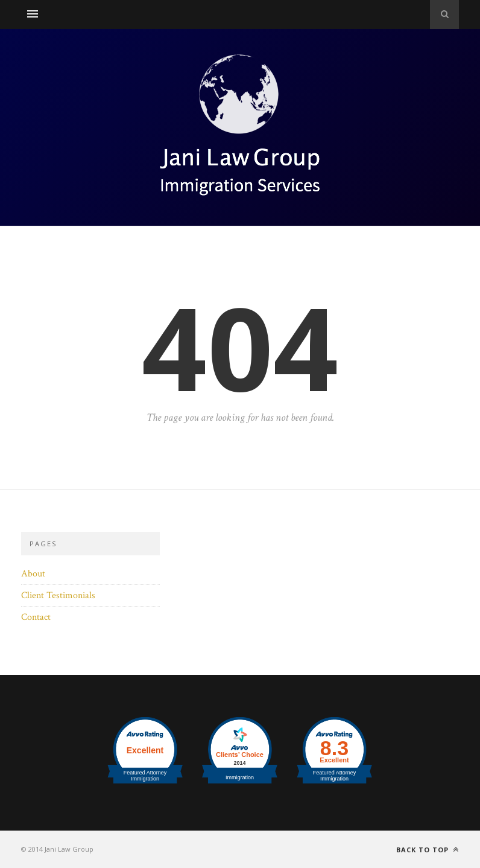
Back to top (428, 850)
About (33, 574)
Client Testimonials (58, 595)
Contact (36, 617)
